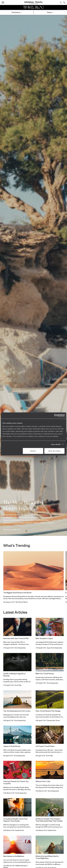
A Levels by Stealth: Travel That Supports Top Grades (15, 820)
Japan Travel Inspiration (54, 648)
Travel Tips (18, 685)
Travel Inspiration (20, 648)
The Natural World (21, 602)
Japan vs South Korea (12, 746)
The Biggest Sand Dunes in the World (17, 593)
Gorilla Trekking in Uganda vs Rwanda (14, 675)
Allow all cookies (54, 451)
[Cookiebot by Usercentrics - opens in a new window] (56, 415)
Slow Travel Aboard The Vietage (48, 711)
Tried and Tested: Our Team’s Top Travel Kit (16, 782)
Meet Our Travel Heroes (45, 673)
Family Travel (20, 830)
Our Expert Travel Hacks (45, 746)
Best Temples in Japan (44, 638)
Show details (56, 444)
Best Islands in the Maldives (14, 856)
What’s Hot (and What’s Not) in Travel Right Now (47, 857)
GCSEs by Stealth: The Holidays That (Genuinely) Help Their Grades (49, 820)
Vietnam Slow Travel (53, 720)
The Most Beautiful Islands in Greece (23, 505)
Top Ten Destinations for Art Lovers (17, 711)
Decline (33, 451)
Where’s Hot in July (43, 781)
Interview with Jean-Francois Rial (16, 638)
